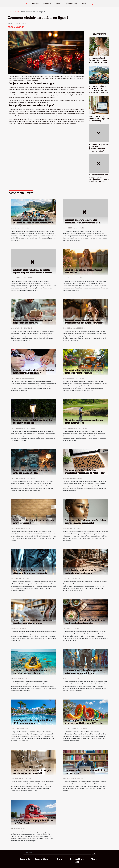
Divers (84, 4)
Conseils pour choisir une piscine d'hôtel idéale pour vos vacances (33, 722)
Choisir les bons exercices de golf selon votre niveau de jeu (84, 421)
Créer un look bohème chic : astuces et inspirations (83, 271)
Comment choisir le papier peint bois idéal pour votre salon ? (34, 521)
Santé (58, 4)
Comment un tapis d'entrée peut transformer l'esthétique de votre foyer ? (85, 471)
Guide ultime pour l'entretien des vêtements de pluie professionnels (30, 572)
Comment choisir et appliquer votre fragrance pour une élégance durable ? (84, 321)
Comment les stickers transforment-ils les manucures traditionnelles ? (33, 371)
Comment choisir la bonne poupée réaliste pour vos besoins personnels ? (85, 521)
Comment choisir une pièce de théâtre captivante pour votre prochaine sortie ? (99, 178)
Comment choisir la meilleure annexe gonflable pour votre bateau (31, 672)
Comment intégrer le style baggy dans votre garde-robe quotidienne (83, 672)
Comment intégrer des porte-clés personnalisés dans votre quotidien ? (99, 148)
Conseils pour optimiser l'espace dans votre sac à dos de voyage (31, 471)
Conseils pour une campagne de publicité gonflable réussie (33, 822)
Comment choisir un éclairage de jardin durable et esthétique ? (32, 421)
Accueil (10, 12)
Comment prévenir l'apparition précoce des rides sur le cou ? (98, 60)
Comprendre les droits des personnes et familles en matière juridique (32, 621)
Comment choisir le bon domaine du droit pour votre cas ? (85, 772)
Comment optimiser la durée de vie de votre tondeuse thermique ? (83, 371)
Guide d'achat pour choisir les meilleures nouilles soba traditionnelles (85, 621)
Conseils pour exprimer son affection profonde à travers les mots (83, 572)
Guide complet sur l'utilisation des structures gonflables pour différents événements (83, 723)
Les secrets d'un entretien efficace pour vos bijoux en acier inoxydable (32, 772)
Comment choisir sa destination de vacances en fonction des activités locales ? (99, 89)
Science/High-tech (71, 4)
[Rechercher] (57, 853)
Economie (35, 4)
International (47, 4)
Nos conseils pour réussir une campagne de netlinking (99, 118)
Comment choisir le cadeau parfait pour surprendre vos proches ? (33, 321)
